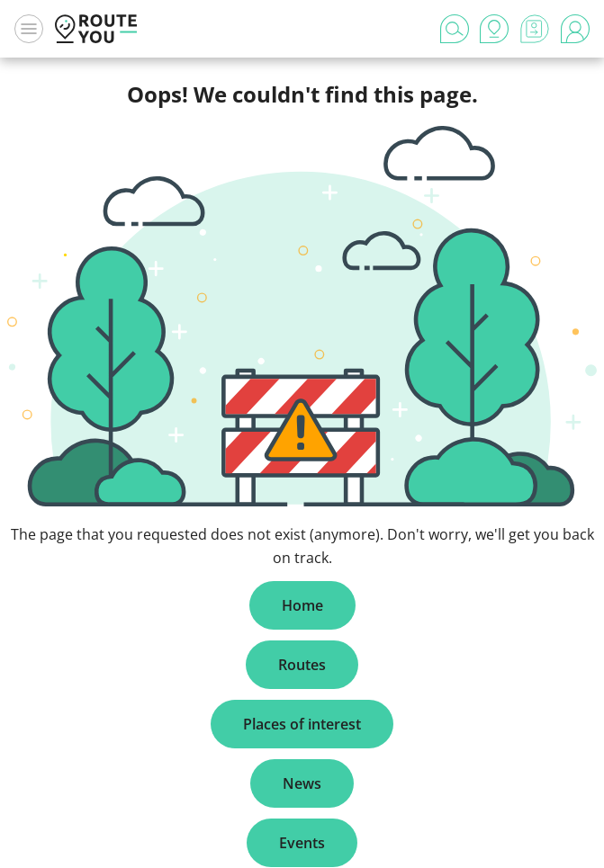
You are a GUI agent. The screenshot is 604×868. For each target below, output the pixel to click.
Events (302, 843)
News (302, 783)
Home (302, 605)
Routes (302, 665)
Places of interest (302, 724)
